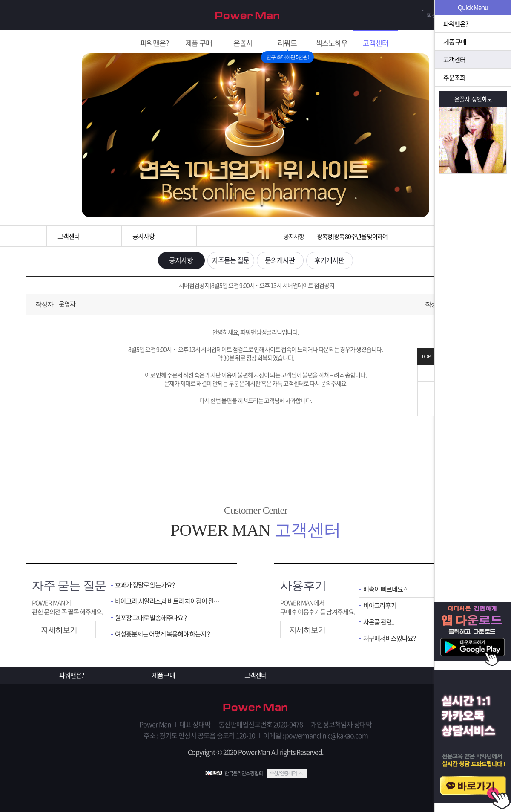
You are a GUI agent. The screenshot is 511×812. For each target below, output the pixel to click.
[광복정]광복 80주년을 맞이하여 (351, 236)
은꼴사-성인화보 (473, 99)
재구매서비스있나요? (389, 638)
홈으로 (36, 236)
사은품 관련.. (379, 622)
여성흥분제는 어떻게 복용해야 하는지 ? (162, 634)
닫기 (426, 373)
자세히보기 (59, 630)
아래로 (426, 407)
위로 (426, 390)
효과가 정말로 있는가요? (145, 585)
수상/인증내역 (283, 773)
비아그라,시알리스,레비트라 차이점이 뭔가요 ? (170, 601)
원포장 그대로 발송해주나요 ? (151, 618)
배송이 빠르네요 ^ (385, 589)
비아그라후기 (380, 605)
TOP (426, 357)
